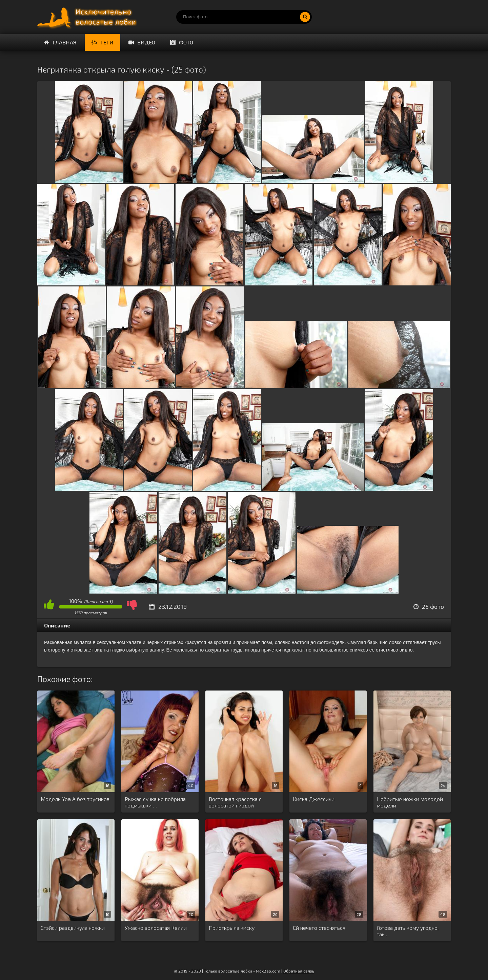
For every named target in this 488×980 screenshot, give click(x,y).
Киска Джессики (314, 799)
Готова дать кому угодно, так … (408, 931)
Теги (103, 42)
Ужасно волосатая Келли (156, 928)
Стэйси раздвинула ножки (73, 928)
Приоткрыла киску (232, 928)
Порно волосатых (88, 17)
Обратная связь (299, 971)
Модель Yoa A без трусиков (75, 799)
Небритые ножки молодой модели (410, 802)
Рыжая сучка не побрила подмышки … (155, 802)
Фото (182, 42)
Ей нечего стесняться (319, 928)
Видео (142, 42)
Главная (60, 42)
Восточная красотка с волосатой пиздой (235, 802)
